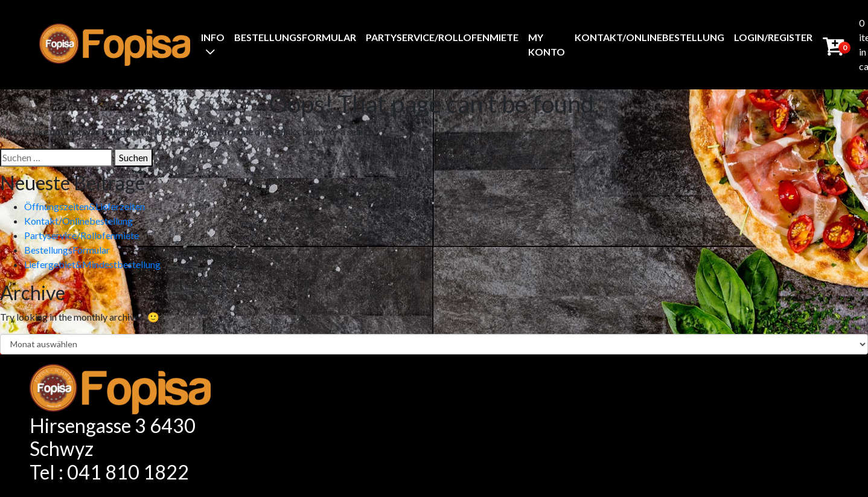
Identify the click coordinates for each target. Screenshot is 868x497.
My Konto (547, 44)
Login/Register (773, 37)
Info (213, 37)
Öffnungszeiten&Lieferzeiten (85, 206)
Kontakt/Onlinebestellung (649, 37)
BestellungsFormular (295, 37)
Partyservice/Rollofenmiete (442, 37)
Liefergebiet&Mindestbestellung (92, 264)
